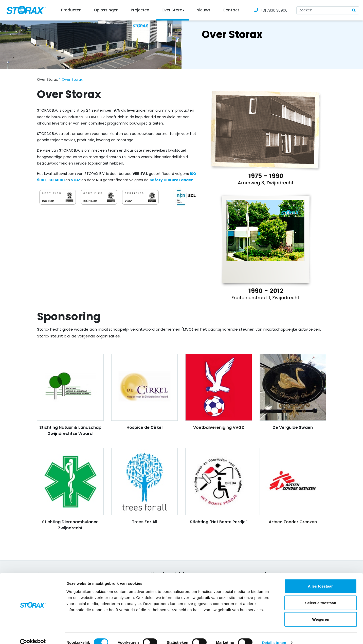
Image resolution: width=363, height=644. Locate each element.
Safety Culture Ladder (171, 180)
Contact (231, 10)
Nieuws (203, 10)
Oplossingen (106, 10)
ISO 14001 (56, 180)
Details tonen (274, 634)
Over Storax (173, 10)
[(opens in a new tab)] (70, 180)
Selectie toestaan (321, 594)
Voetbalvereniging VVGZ (219, 427)
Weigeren (321, 611)
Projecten (140, 10)
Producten (71, 10)
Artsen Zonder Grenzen (293, 522)
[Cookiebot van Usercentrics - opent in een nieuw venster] (33, 634)
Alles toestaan (321, 578)
